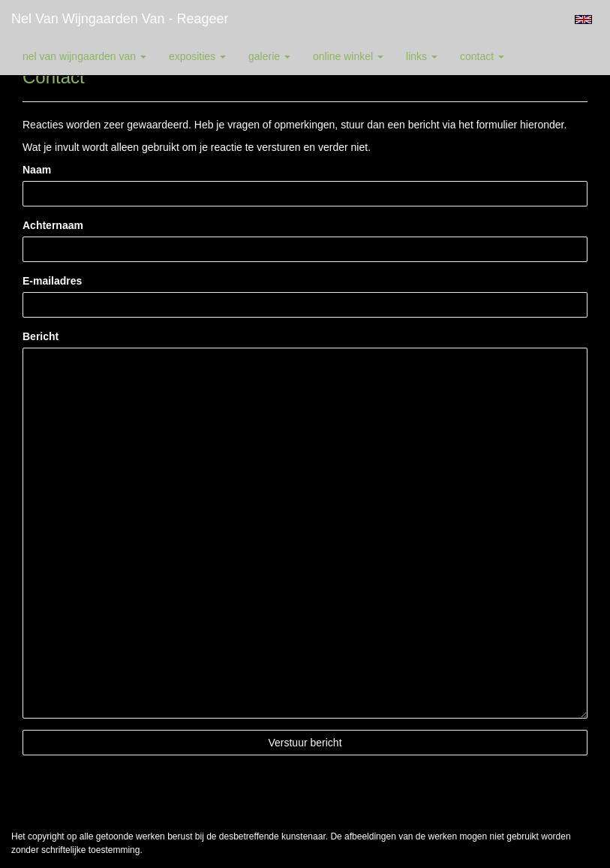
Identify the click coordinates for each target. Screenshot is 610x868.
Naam (37, 170)
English (583, 20)
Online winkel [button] (348, 56)
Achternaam (53, 225)
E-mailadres (52, 281)
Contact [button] (482, 56)
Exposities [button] (197, 56)
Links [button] (422, 56)
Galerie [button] (269, 56)
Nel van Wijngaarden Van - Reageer (120, 19)
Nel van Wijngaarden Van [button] (84, 56)
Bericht (41, 336)
